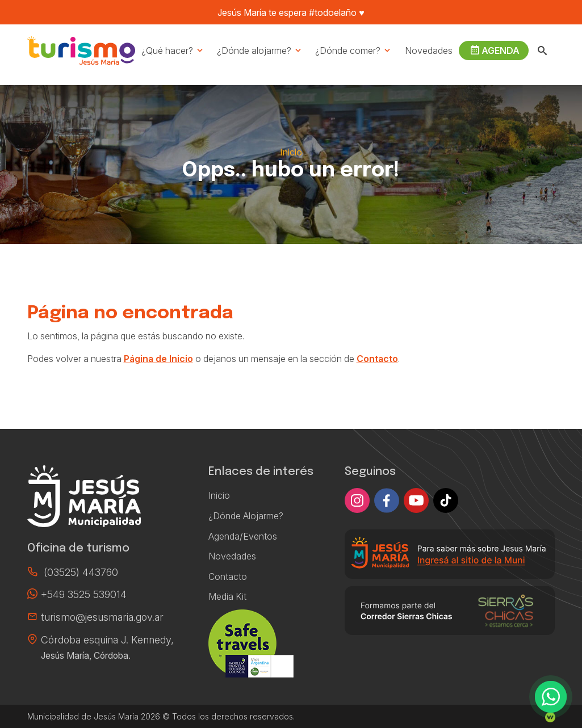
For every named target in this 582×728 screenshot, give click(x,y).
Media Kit (227, 596)
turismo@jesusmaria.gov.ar (102, 617)
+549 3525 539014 (84, 594)
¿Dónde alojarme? (260, 51)
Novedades (429, 51)
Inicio (291, 152)
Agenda (495, 51)
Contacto (377, 359)
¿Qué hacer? (173, 51)
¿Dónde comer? (353, 51)
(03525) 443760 (81, 572)
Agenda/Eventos (243, 536)
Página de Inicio (158, 359)
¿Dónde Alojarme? (246, 516)
